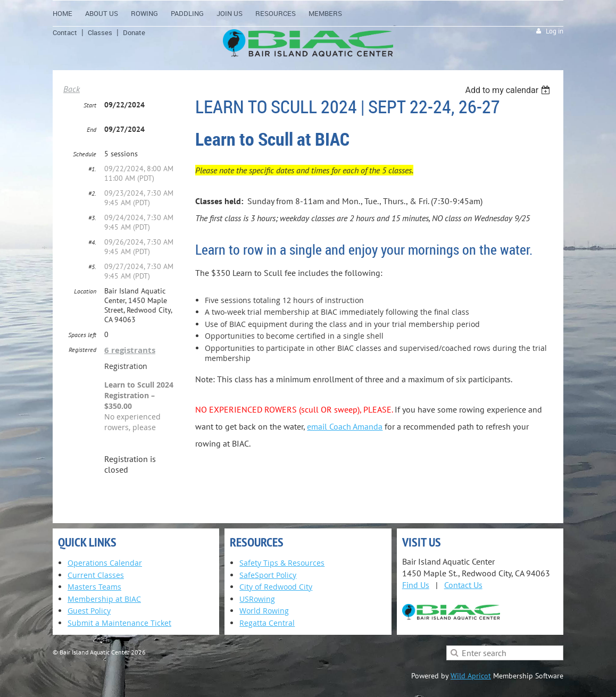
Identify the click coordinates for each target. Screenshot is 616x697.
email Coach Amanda (345, 426)
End (91, 129)
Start (90, 105)
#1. (92, 169)
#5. (92, 267)
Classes (100, 32)
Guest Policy (89, 611)
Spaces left (82, 335)
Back (72, 89)
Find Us (416, 585)
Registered (82, 350)
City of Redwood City (276, 587)
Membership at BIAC (104, 599)
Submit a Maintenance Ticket (119, 623)
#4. (92, 242)
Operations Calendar (105, 563)
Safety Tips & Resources (282, 563)
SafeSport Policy (268, 575)
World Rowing (264, 611)
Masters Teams (94, 587)
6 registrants (130, 350)
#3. (92, 218)
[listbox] (509, 90)
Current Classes (96, 575)
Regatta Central (267, 623)
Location (85, 291)
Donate (134, 32)
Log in (555, 31)
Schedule (85, 154)
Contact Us (463, 585)
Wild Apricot (471, 676)
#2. (92, 193)
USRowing (257, 599)
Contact (65, 32)
